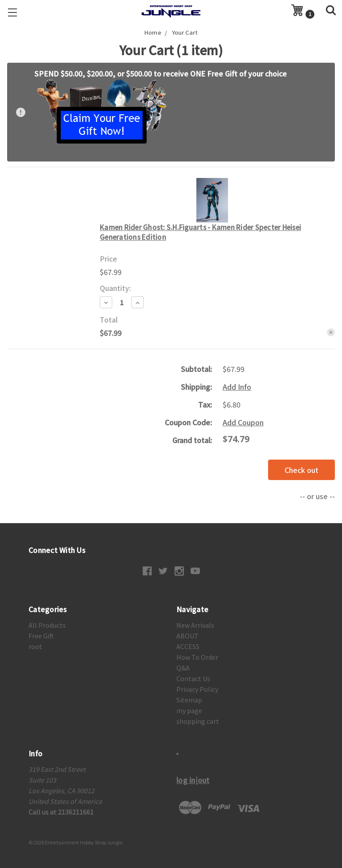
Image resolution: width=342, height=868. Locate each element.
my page (189, 711)
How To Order (197, 657)
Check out (301, 470)
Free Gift (41, 636)
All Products (47, 625)
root (35, 646)
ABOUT (187, 636)
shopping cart (198, 721)
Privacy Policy (197, 689)
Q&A (183, 668)
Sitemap (189, 700)
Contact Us (193, 678)
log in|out (193, 780)
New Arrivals (195, 625)
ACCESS (188, 646)
